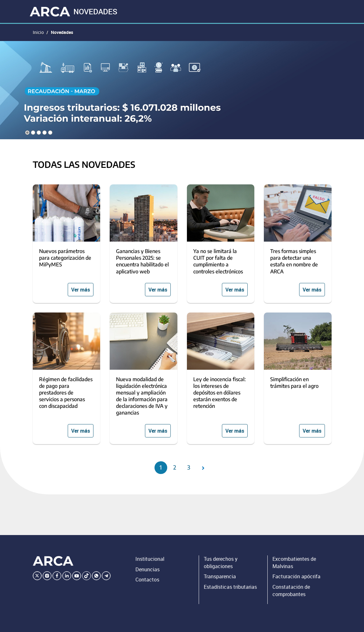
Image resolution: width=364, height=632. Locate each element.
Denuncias (148, 569)
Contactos (147, 580)
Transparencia (220, 576)
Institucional (150, 559)
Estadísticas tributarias (230, 587)
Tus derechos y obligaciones (221, 563)
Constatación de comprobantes (291, 591)
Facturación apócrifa (296, 576)
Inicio (38, 32)
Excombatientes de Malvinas (294, 563)
